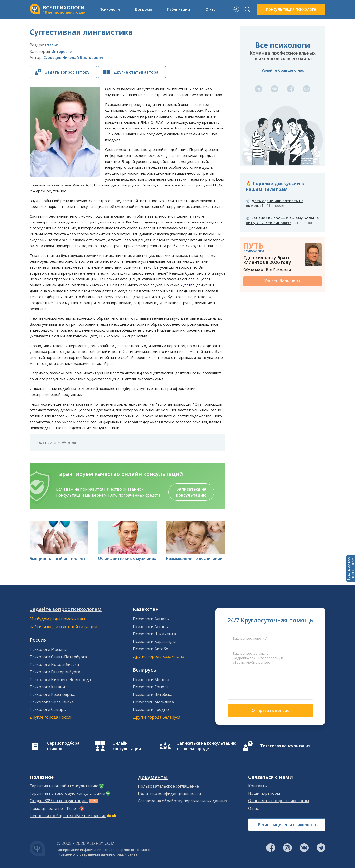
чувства (187, 285)
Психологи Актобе (151, 649)
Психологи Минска (151, 680)
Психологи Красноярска (53, 694)
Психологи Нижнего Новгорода (60, 680)
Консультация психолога (291, 9)
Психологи (110, 9)
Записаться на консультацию (191, 492)
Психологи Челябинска (52, 702)
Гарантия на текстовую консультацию (67, 793)
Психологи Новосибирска (54, 665)
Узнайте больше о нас (283, 70)
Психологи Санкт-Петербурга (58, 657)
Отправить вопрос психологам (279, 801)
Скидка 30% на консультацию (59, 801)
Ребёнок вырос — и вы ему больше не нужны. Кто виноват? (282, 220)
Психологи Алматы (151, 619)
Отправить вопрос (270, 710)
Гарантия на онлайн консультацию (64, 786)
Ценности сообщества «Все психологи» (68, 816)
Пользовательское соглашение (168, 786)
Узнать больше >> (283, 281)
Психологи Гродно (151, 709)
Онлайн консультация (127, 746)
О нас (211, 9)
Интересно (62, 51)
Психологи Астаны (151, 627)
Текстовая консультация (285, 746)
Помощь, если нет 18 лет (54, 808)
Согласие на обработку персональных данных (182, 801)
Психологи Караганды (154, 641)
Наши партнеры (264, 793)
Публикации (178, 9)
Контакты (258, 786)
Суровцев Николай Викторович (73, 57)
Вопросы (143, 9)
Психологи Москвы (48, 649)
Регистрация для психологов (287, 825)
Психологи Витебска (153, 694)
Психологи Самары (48, 709)
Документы (153, 777)
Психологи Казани (47, 687)
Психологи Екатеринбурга (55, 672)
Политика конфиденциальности (169, 794)
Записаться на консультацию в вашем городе (207, 746)
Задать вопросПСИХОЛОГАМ (351, 569)
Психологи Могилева (153, 702)
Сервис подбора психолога (63, 746)
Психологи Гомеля (151, 687)
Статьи (52, 45)
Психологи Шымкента (154, 634)
